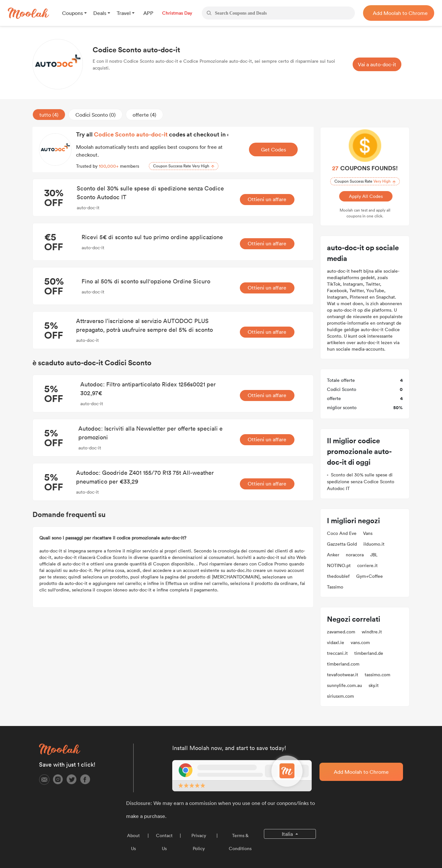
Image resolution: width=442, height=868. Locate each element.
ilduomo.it (374, 544)
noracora (355, 555)
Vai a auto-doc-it (377, 64)
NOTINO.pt (339, 565)
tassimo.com (377, 675)
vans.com (360, 642)
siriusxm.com (340, 696)
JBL (374, 555)
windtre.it (372, 632)
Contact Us (164, 842)
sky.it (374, 685)
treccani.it (337, 653)
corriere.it (367, 565)
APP (148, 13)
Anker (333, 555)
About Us (133, 842)
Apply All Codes (365, 196)
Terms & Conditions (240, 842)
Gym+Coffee (370, 576)
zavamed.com (341, 632)
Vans (368, 533)
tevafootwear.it (343, 675)
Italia (288, 834)
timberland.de (369, 653)
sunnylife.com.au (344, 685)
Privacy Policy (199, 842)
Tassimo (335, 587)
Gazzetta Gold (342, 544)
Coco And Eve (342, 533)
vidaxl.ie (336, 642)
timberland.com (343, 664)
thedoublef (338, 576)
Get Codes (273, 149)
